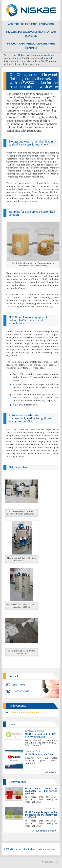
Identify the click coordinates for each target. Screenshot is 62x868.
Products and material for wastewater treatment (31, 46)
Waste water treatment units (24, 712)
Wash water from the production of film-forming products (41, 791)
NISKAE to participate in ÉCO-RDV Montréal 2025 (41, 735)
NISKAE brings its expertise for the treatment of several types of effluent (41, 815)
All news (50, 772)
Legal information (46, 849)
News (12, 724)
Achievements (34, 55)
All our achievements (43, 831)
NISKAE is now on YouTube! (39, 754)
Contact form (18, 685)
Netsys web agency (50, 862)
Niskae (22, 55)
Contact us (15, 676)
